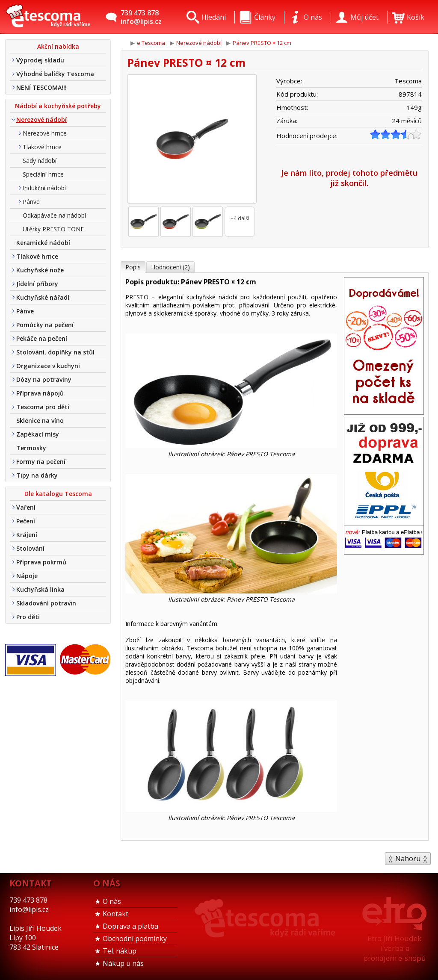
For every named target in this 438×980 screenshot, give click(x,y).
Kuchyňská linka (40, 589)
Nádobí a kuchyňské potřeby (58, 106)
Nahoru (408, 859)
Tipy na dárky (37, 475)
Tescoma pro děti (43, 407)
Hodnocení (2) (170, 267)
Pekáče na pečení (42, 338)
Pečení (26, 521)
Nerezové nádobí (41, 120)
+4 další (240, 218)
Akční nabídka (58, 46)
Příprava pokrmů (41, 562)
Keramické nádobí (43, 243)
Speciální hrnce (43, 174)
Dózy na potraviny (44, 379)
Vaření (26, 507)
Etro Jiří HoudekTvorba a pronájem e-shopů (394, 948)
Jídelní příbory (37, 284)
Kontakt (115, 914)
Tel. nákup (120, 951)
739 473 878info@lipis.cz (141, 17)
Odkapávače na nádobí (54, 215)
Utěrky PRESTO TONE (53, 229)
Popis (133, 267)
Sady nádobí (40, 161)
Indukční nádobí (44, 188)
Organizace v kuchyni (48, 366)
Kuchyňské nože (40, 270)
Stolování (30, 548)
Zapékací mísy (38, 434)
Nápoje (27, 576)
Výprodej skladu (40, 60)
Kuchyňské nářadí (43, 297)
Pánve (31, 202)
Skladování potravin (46, 603)
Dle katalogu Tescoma (58, 494)
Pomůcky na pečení (45, 325)
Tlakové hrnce (42, 147)
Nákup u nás (123, 963)
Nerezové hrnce (45, 133)
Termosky (31, 448)
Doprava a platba (130, 926)
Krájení (27, 535)
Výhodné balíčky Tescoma (55, 74)
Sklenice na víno (40, 421)
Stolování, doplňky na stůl (55, 352)
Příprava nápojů (40, 393)
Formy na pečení (41, 462)
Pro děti (28, 617)
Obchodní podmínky (135, 939)
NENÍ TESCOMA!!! (41, 87)
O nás (112, 901)
